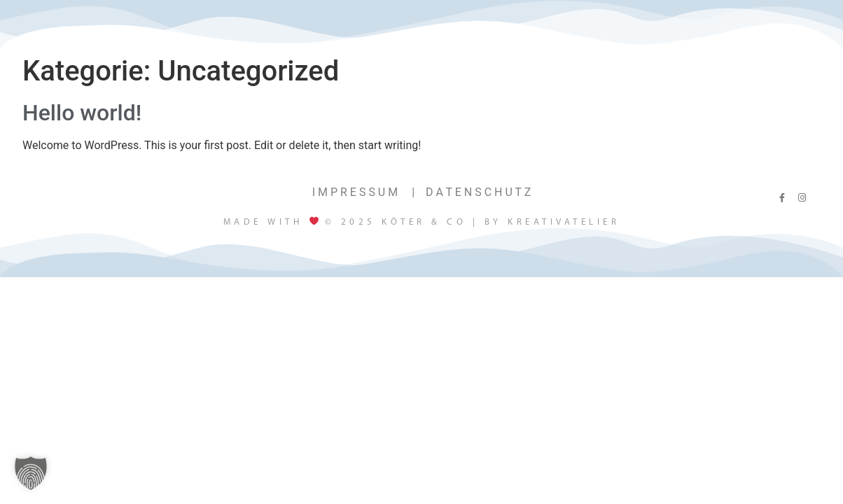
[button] (31, 473)
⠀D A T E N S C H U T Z (474, 192)
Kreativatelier (564, 222)
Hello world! (82, 113)
